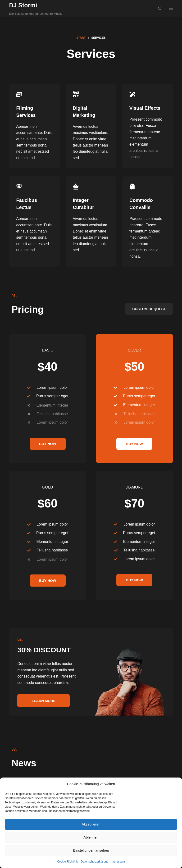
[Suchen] (160, 8)
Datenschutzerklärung (95, 862)
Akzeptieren (91, 824)
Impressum (118, 862)
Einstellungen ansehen (91, 850)
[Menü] (171, 8)
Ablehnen (91, 837)
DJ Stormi (23, 5)
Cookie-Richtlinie (68, 862)
